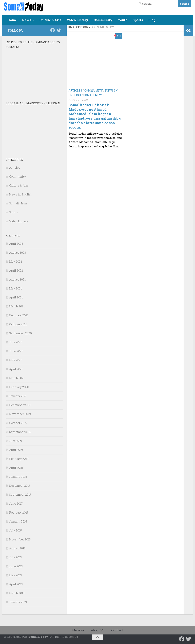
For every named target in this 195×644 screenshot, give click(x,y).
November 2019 (20, 414)
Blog (152, 20)
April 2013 (16, 584)
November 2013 (20, 539)
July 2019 (16, 441)
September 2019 (20, 432)
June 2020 (16, 351)
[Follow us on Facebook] (53, 30)
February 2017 (19, 512)
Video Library (78, 20)
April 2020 (16, 369)
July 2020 (16, 342)
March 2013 (17, 593)
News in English (21, 194)
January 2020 (18, 396)
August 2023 (18, 252)
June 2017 (16, 503)
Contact (117, 630)
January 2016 (18, 521)
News (27, 20)
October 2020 (18, 324)
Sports (138, 20)
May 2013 (15, 575)
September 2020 (20, 333)
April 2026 (16, 244)
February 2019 (19, 459)
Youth (123, 20)
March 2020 (17, 378)
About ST (98, 630)
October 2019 (18, 423)
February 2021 (19, 315)
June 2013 (16, 566)
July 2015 (15, 530)
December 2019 (20, 405)
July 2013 (15, 557)
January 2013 (18, 602)
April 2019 (16, 450)
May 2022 (16, 261)
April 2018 (16, 468)
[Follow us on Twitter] (59, 30)
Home (12, 20)
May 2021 (15, 288)
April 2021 (16, 297)
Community (103, 20)
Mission (78, 630)
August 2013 (17, 548)
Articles (75, 90)
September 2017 (20, 494)
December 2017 (20, 486)
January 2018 (18, 477)
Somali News (94, 95)
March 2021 (17, 306)
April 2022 (16, 270)
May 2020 (16, 360)
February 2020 (19, 387)
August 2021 (17, 279)
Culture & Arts (50, 20)
